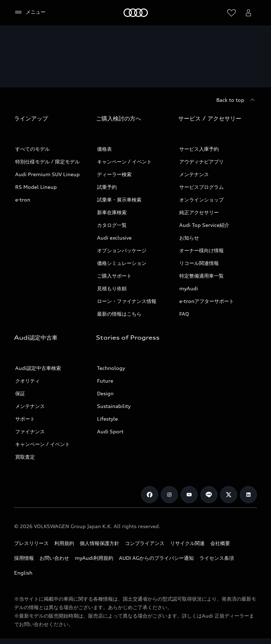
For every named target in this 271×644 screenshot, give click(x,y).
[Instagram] (169, 495)
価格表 (104, 149)
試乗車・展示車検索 (119, 200)
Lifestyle (107, 419)
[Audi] (136, 13)
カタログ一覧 (112, 225)
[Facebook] (150, 495)
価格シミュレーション (122, 263)
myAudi (189, 288)
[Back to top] (237, 100)
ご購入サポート (114, 276)
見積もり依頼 (112, 288)
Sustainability (114, 406)
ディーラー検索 (114, 174)
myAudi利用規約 (94, 558)
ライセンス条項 (217, 558)
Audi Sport (110, 431)
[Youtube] (189, 495)
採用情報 (24, 558)
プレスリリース (31, 543)
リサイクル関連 (187, 543)
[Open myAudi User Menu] (248, 13)
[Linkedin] (248, 495)
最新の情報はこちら (119, 314)
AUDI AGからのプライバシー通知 (156, 558)
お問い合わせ (54, 558)
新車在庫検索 (112, 212)
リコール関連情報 (199, 263)
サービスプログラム (201, 187)
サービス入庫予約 (199, 149)
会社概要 (220, 543)
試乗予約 (107, 187)
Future (105, 381)
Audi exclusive (114, 238)
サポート (25, 419)
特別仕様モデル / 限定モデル (47, 162)
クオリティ (28, 381)
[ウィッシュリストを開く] (231, 13)
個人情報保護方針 (100, 543)
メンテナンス (194, 174)
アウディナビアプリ (201, 162)
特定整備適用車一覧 (201, 276)
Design (105, 393)
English (23, 573)
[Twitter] (229, 495)
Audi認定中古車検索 (38, 368)
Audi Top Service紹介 (204, 225)
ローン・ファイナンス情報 (127, 301)
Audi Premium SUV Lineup (47, 174)
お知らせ (189, 238)
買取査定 (25, 457)
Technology (111, 368)
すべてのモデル (32, 149)
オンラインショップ (201, 200)
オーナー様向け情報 (201, 250)
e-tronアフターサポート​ (207, 301)
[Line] (209, 495)
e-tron (23, 200)
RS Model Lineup (36, 187)
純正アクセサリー (199, 212)
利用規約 (64, 543)
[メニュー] (30, 12)
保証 (20, 393)
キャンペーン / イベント (124, 162)
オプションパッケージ (122, 250)
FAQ (184, 314)
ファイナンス (30, 431)
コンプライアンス (145, 543)
